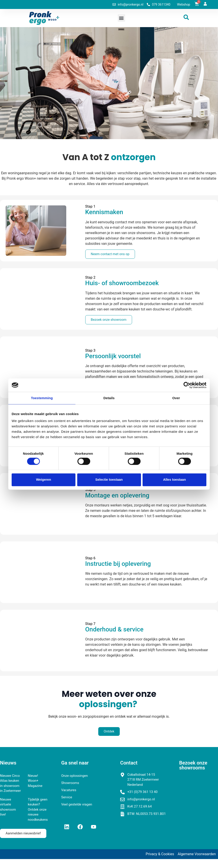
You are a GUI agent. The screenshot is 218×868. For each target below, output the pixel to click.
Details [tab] (109, 398)
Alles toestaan (175, 480)
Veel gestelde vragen (77, 804)
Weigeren (44, 480)
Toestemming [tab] (42, 398)
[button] (121, 18)
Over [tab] (176, 398)
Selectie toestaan (109, 480)
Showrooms (70, 783)
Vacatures (69, 790)
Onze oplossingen (75, 776)
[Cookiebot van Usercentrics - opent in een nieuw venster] (187, 385)
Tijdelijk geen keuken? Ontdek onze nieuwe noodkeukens (38, 810)
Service (67, 797)
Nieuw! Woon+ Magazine (35, 781)
